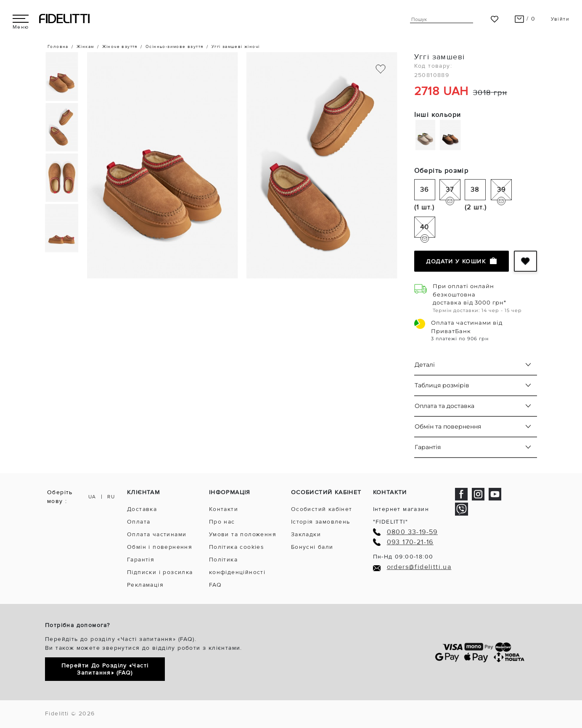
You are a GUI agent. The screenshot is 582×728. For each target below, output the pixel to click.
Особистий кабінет (322, 509)
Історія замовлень (321, 522)
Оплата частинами (157, 534)
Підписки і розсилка (160, 572)
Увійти (560, 19)
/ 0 (525, 19)
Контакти (224, 509)
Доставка (142, 509)
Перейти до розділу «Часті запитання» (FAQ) (105, 669)
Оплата (139, 522)
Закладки (306, 534)
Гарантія (428, 447)
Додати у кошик (461, 261)
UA (92, 497)
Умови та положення (243, 534)
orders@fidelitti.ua (419, 567)
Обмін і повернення (160, 547)
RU (111, 497)
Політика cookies (237, 547)
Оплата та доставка (444, 406)
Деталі (425, 365)
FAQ (215, 585)
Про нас (222, 522)
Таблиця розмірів (442, 385)
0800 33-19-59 (412, 532)
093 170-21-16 (410, 542)
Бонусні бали (312, 547)
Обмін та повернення (448, 426)
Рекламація (145, 585)
